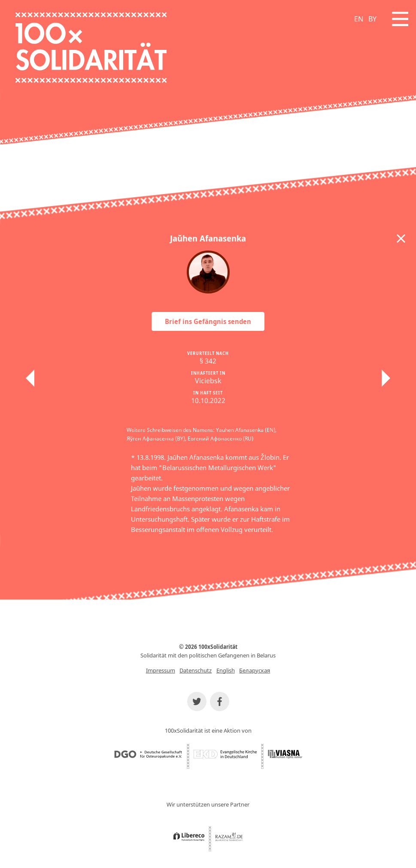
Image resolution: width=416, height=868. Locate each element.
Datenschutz (196, 670)
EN (359, 19)
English (226, 670)
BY (372, 19)
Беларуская (255, 670)
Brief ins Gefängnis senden (208, 321)
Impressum (161, 670)
